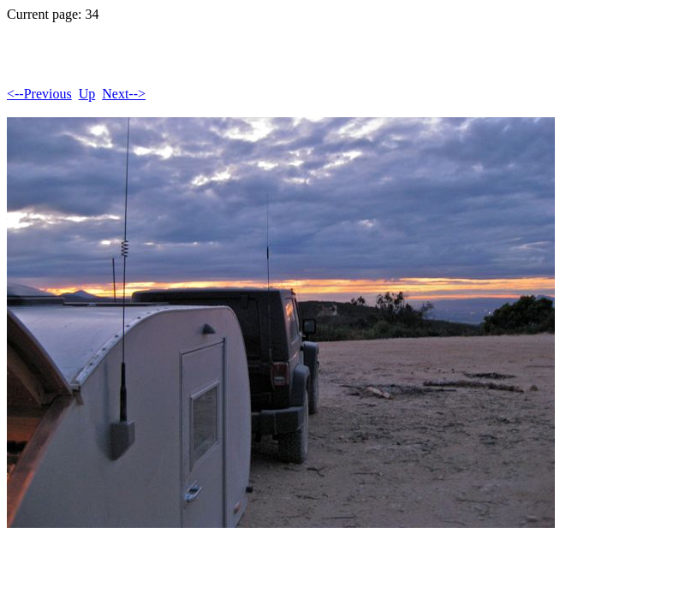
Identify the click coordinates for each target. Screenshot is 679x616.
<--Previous (39, 94)
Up (87, 94)
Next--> (124, 94)
